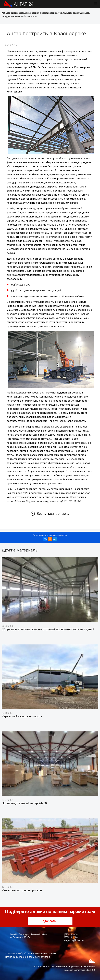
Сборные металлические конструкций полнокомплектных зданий (48, 629)
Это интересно (30, 16)
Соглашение (88, 967)
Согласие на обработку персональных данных (30, 954)
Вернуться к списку (53, 514)
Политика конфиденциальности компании (28, 957)
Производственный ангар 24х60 (24, 803)
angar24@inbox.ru (74, 940)
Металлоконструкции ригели (22, 890)
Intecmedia (84, 970)
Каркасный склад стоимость (22, 716)
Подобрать (50, 921)
